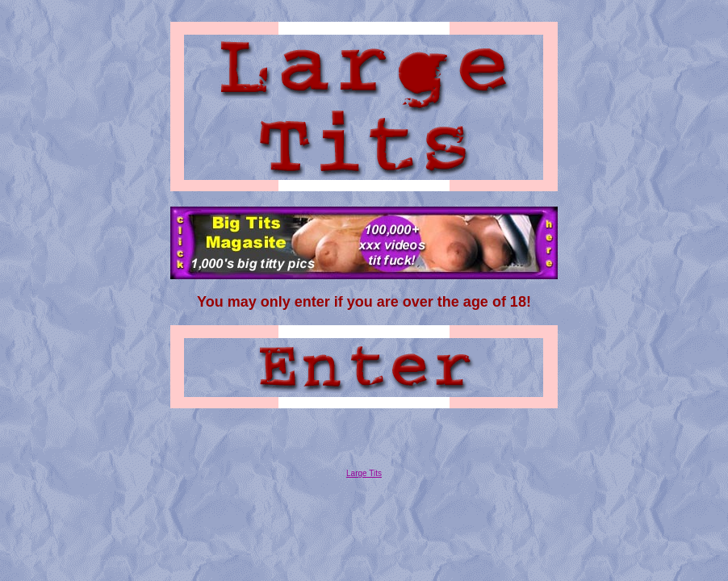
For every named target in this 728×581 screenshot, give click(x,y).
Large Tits (364, 478)
